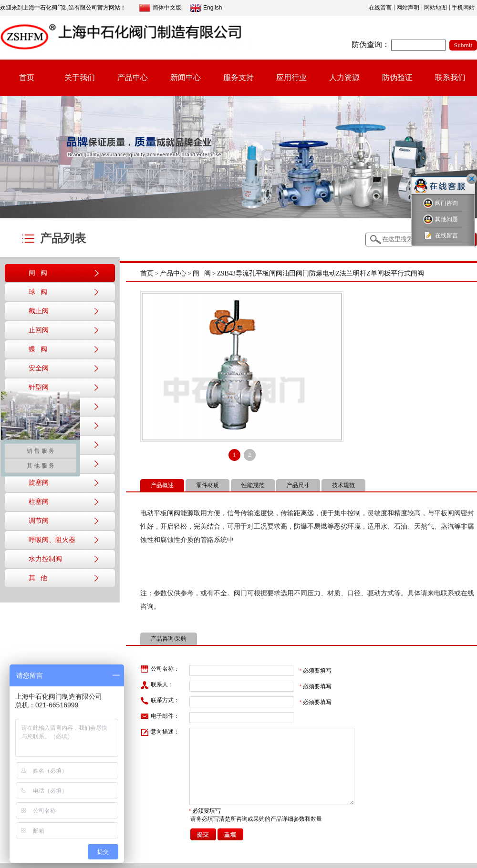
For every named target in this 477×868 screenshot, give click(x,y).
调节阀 (39, 521)
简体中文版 (160, 8)
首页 (27, 77)
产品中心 (133, 77)
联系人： (157, 685)
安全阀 (39, 368)
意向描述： (160, 732)
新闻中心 (186, 77)
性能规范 (253, 485)
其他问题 (441, 220)
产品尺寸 (298, 485)
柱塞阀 (39, 502)
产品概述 (162, 485)
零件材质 (207, 485)
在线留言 (380, 8)
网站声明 (408, 8)
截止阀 (39, 311)
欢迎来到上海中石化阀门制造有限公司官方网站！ (63, 8)
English (206, 8)
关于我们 (80, 77)
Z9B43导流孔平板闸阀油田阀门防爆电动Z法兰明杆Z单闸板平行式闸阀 (321, 273)
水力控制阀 (45, 559)
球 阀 (38, 292)
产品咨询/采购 (169, 639)
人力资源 (344, 77)
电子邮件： (160, 716)
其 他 (38, 578)
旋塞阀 (39, 483)
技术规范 (343, 485)
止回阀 (39, 330)
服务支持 (238, 77)
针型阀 (39, 387)
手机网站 (463, 8)
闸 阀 (38, 273)
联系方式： (160, 701)
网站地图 (436, 8)
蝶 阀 (38, 349)
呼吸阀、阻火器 (52, 540)
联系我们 (450, 77)
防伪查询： (371, 45)
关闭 (472, 179)
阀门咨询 (441, 203)
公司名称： (160, 669)
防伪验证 (397, 77)
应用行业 (291, 77)
